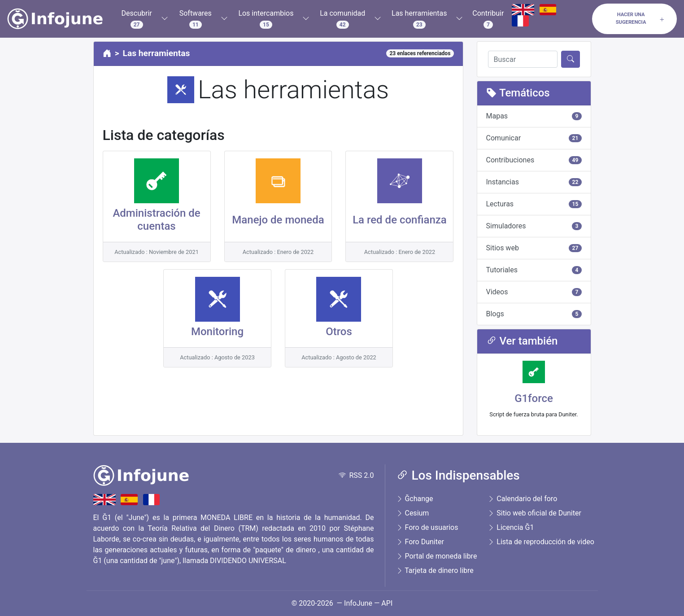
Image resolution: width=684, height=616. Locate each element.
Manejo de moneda (278, 220)
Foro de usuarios (427, 527)
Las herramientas (419, 19)
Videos (534, 292)
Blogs (534, 314)
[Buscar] (523, 59)
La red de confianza (400, 220)
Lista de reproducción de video (541, 542)
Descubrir (137, 19)
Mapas (534, 116)
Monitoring (217, 332)
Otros (339, 332)
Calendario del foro (522, 499)
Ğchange (415, 499)
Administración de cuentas (156, 220)
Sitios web (534, 248)
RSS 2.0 (356, 475)
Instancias (534, 182)
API (387, 603)
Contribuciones (534, 160)
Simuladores (534, 226)
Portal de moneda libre (437, 556)
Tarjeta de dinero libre (435, 570)
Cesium (413, 513)
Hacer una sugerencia (641, 18)
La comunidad (342, 19)
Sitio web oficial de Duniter (534, 513)
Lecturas (534, 204)
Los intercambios (266, 19)
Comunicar (534, 138)
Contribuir (488, 19)
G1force (534, 398)
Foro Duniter (420, 542)
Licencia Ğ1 (511, 527)
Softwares (196, 19)
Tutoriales (534, 270)
